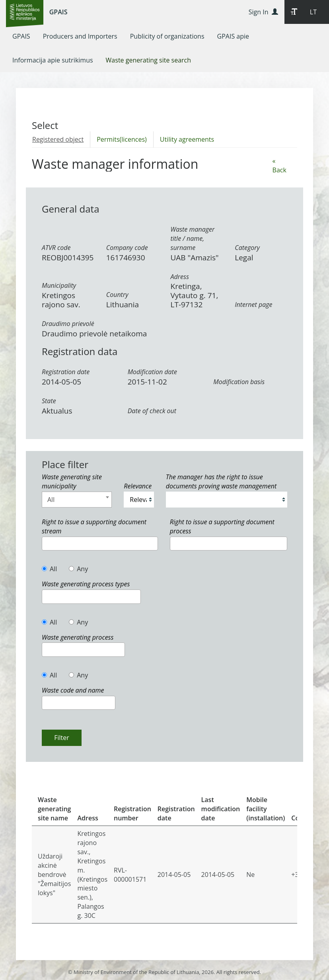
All (49, 569)
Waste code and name (73, 690)
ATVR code (56, 248)
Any (78, 569)
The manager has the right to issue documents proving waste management (221, 481)
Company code (127, 248)
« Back (279, 165)
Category (247, 248)
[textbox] (47, 543)
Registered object (58, 139)
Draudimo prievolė (68, 324)
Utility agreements (187, 139)
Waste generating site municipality (72, 481)
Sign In (263, 12)
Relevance (138, 486)
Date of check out (152, 411)
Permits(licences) (122, 139)
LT (313, 12)
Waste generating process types (86, 584)
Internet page (253, 305)
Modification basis (239, 382)
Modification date (152, 372)
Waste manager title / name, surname (193, 238)
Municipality (59, 285)
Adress (180, 277)
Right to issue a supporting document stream (94, 526)
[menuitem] (21, 36)
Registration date (66, 372)
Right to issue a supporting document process (222, 526)
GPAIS (58, 12)
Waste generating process (78, 637)
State (49, 401)
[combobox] (77, 500)
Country (117, 295)
